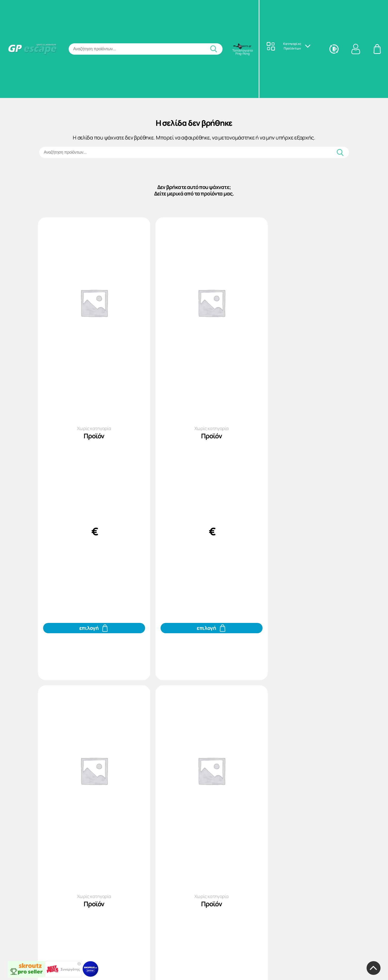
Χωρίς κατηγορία (88, 433)
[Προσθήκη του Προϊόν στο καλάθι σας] (88, 651)
